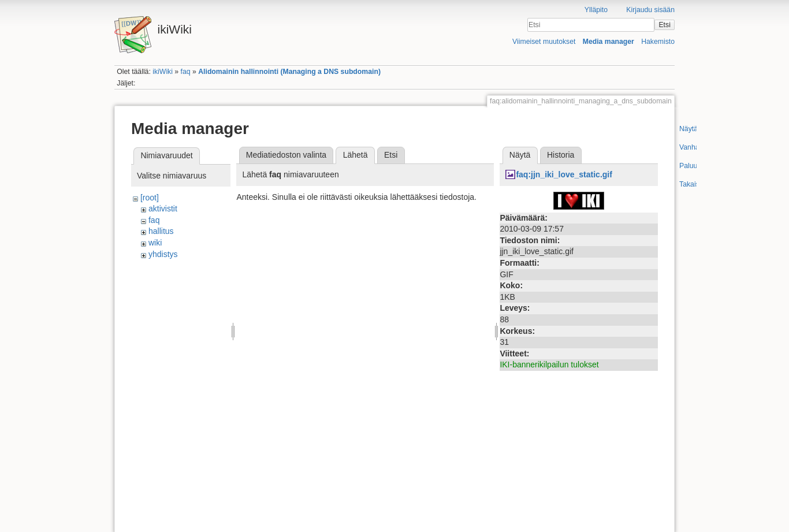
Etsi (664, 25)
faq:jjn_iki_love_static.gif (564, 174)
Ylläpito (596, 10)
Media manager (609, 42)
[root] (150, 198)
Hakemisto (658, 42)
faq (186, 72)
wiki (155, 243)
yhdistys (163, 254)
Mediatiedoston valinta (286, 155)
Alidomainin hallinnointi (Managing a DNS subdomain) (289, 72)
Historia (561, 155)
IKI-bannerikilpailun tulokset (549, 364)
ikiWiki (163, 72)
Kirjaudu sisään (650, 10)
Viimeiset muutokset (544, 42)
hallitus (161, 231)
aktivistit (163, 209)
